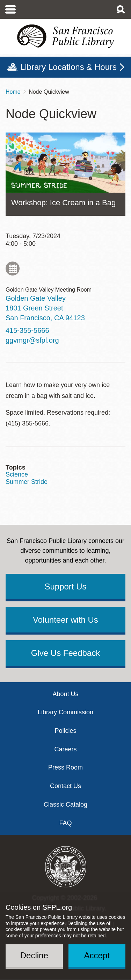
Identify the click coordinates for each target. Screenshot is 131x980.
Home (13, 92)
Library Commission (65, 712)
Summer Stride (27, 482)
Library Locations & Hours (68, 67)
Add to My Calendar (13, 269)
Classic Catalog (65, 804)
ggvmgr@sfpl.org (32, 340)
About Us (65, 694)
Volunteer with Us (65, 620)
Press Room (65, 767)
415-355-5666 (27, 330)
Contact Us (65, 786)
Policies (65, 731)
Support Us (65, 586)
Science (17, 474)
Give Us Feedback (65, 653)
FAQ (65, 823)
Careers (65, 749)
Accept (97, 955)
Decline (34, 955)
